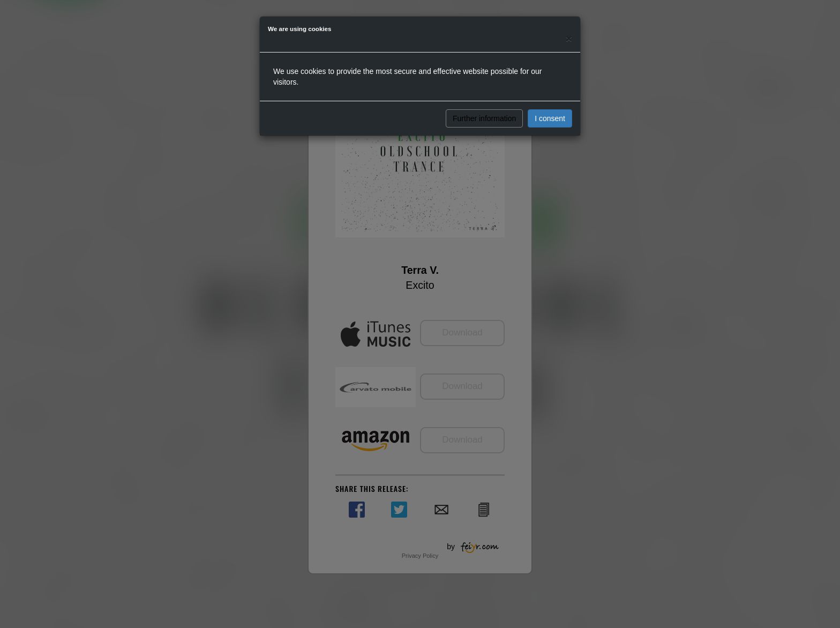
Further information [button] (484, 118)
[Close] (569, 38)
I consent (550, 118)
